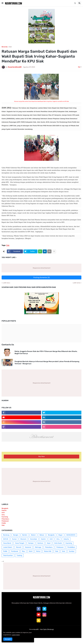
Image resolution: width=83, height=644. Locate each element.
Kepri (49, 543)
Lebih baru (6, 283)
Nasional (28, 547)
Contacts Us (8, 345)
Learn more (16, 635)
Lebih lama (77, 283)
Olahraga (38, 547)
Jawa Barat (7, 543)
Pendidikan (71, 547)
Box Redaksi (35, 634)
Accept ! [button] (8, 639)
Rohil (31, 551)
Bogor (61, 535)
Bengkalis (5, 508)
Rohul (38, 551)
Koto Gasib (58, 543)
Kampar (31, 543)
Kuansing (5, 517)
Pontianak (15, 551)
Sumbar (72, 551)
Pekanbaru (5, 519)
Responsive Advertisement (42, 268)
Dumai (14, 539)
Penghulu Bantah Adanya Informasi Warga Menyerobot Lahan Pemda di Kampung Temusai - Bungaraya (47, 363)
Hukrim (4, 510)
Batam (33, 535)
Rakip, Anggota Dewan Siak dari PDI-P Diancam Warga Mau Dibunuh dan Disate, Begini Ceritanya (46, 352)
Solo (64, 551)
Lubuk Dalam (8, 547)
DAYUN (6, 539)
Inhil (3, 513)
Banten (25, 535)
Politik (4, 523)
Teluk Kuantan (8, 555)
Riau (23, 551)
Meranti (19, 547)
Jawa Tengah (20, 543)
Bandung (6, 535)
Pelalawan (5, 521)
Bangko (16, 535)
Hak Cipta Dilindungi (47, 629)
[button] (2, 3)
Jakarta (66, 539)
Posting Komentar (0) (42, 277)
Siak (10, 47)
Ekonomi (23, 539)
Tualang (19, 555)
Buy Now (42, 456)
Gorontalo (34, 539)
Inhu (3, 515)
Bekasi (42, 535)
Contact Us (45, 634)
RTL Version (55, 634)
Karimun (40, 543)
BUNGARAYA (71, 535)
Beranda (5, 47)
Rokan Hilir (48, 551)
